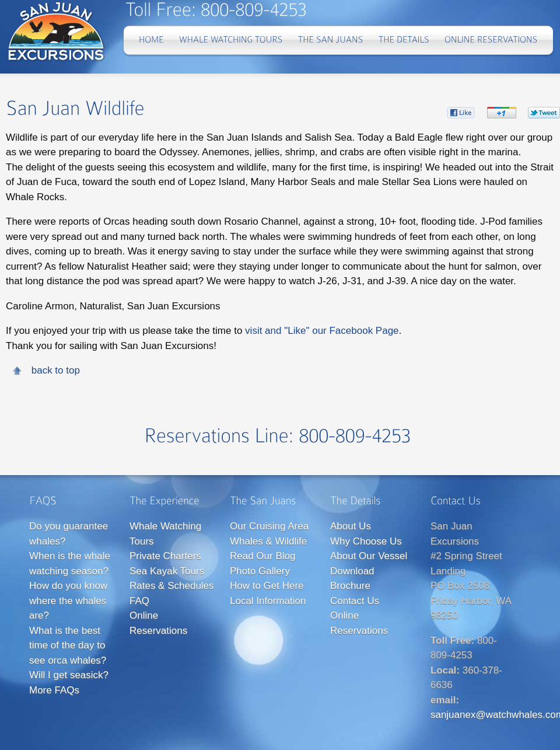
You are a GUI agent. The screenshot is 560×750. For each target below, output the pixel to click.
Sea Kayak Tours (167, 571)
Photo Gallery (260, 571)
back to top (56, 370)
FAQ (139, 601)
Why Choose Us (366, 541)
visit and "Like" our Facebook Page (322, 331)
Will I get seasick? (69, 675)
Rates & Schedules (172, 586)
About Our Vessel (369, 556)
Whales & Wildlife (268, 541)
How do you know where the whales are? (68, 601)
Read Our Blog (262, 556)
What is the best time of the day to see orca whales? (68, 646)
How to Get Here (267, 586)
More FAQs (54, 690)
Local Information (268, 601)
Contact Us (355, 601)
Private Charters (165, 556)
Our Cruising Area (269, 526)
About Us (351, 526)
